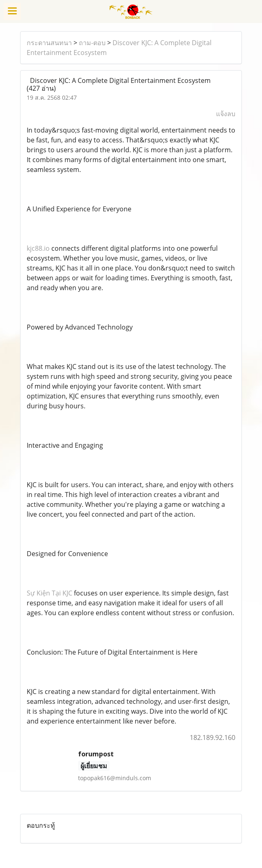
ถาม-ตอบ (92, 43)
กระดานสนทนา (49, 43)
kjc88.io (38, 248)
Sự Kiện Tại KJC (49, 593)
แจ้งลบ (226, 114)
